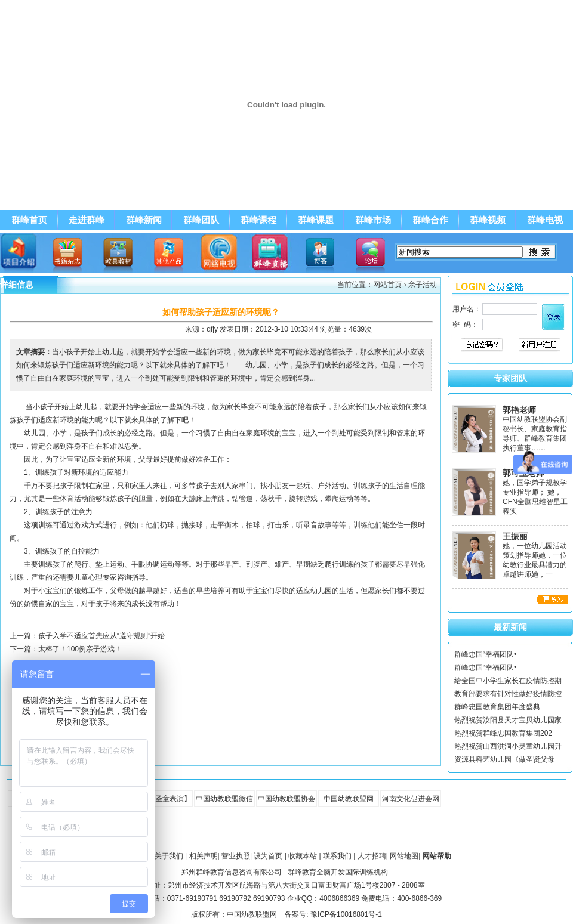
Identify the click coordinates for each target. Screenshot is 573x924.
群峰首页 (29, 220)
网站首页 (387, 285)
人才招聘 (372, 856)
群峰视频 (488, 220)
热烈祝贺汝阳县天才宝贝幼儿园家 (508, 720)
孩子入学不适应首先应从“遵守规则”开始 (101, 636)
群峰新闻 (144, 220)
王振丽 (515, 536)
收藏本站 (303, 856)
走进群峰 (87, 220)
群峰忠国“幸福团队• (485, 654)
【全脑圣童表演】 (162, 799)
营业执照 (236, 856)
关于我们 (169, 856)
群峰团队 (201, 220)
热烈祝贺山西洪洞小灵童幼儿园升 (508, 746)
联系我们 (337, 856)
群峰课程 (258, 220)
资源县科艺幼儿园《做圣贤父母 (504, 759)
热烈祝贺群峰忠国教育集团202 (503, 733)
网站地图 (404, 856)
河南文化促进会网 (411, 799)
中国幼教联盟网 (349, 799)
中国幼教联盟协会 (286, 799)
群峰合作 (430, 220)
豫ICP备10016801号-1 (346, 914)
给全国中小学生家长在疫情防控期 (508, 681)
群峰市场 (373, 220)
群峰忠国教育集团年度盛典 (497, 707)
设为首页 (268, 856)
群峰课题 (316, 220)
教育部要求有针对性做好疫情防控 (508, 694)
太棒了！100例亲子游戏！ (80, 649)
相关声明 (204, 856)
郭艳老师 (519, 410)
